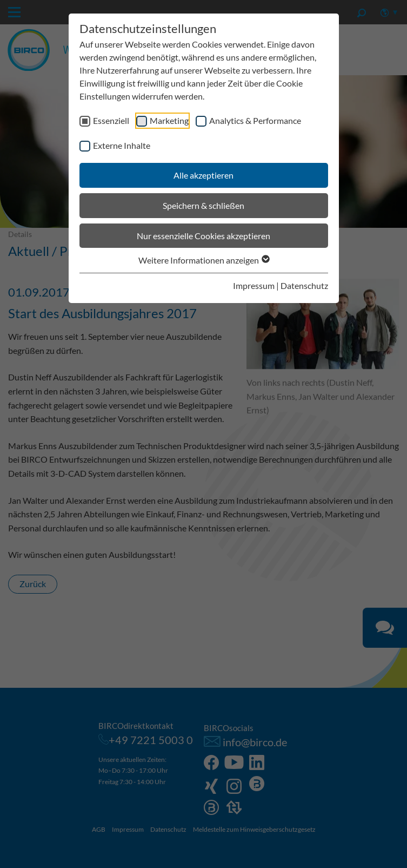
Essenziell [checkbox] (111, 120)
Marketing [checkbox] (169, 120)
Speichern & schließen (203, 205)
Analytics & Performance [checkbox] (255, 120)
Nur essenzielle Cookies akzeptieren (203, 236)
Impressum (254, 285)
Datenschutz (304, 285)
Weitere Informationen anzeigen (203, 260)
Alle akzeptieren (203, 175)
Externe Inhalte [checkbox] (122, 145)
